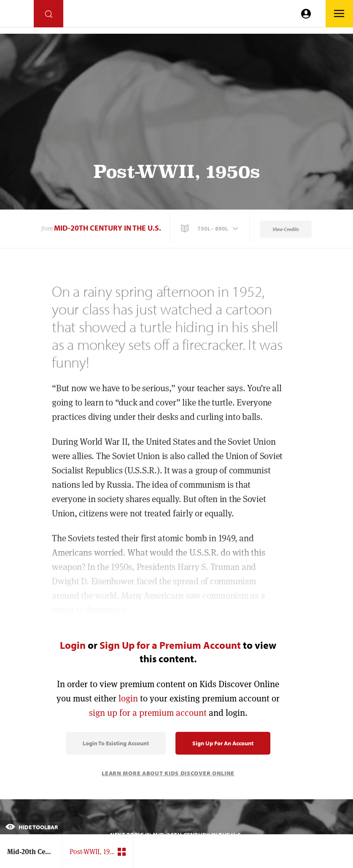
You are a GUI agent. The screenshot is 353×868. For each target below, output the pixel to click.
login (128, 698)
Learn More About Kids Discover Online (168, 773)
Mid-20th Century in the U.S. (108, 228)
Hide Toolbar (32, 827)
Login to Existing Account (116, 743)
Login (73, 645)
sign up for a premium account (148, 713)
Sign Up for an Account (223, 743)
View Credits (286, 229)
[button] (210, 228)
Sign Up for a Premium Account (170, 645)
